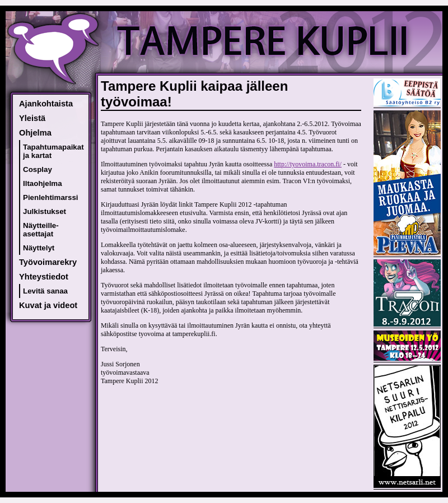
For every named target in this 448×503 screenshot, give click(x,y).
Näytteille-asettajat (41, 230)
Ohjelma (35, 133)
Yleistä (32, 118)
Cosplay (38, 169)
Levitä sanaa (45, 291)
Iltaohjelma (43, 183)
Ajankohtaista (46, 104)
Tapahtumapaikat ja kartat (53, 151)
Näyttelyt (39, 248)
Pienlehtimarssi (51, 197)
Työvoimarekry (48, 262)
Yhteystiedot (44, 277)
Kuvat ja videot (48, 305)
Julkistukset (45, 211)
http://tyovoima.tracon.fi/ (308, 164)
